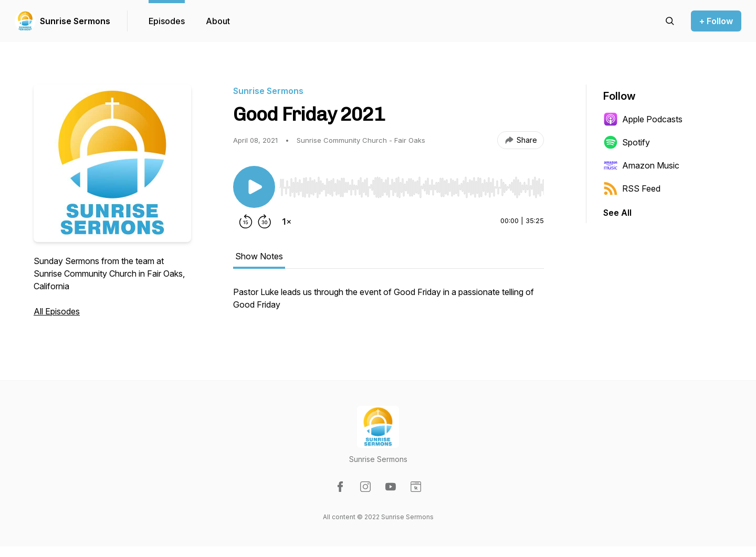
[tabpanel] (388, 303)
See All (617, 213)
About (218, 21)
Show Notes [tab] (259, 256)
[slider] (412, 187)
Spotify (627, 142)
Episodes (167, 21)
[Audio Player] (412, 184)
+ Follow (716, 21)
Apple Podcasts (643, 119)
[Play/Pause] (254, 187)
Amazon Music (641, 165)
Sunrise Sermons (75, 21)
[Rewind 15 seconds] (246, 222)
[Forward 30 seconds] (265, 222)
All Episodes (57, 311)
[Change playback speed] (287, 222)
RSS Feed (632, 188)
